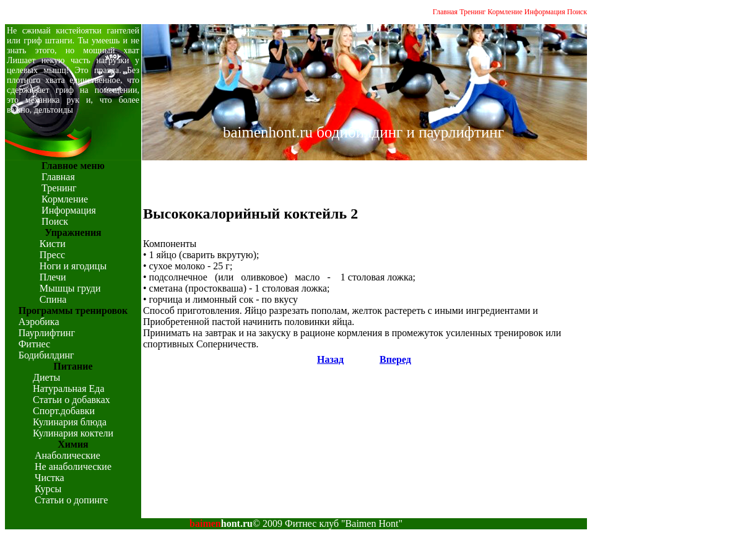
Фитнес (34, 344)
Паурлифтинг (47, 333)
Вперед (395, 359)
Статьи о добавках (72, 400)
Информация (545, 12)
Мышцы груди (70, 288)
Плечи (53, 277)
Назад (330, 359)
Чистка (50, 478)
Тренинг (472, 12)
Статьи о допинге (71, 500)
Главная (445, 12)
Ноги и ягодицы (73, 266)
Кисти (53, 244)
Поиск (577, 12)
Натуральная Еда (69, 388)
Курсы (48, 489)
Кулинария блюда (70, 422)
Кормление (505, 12)
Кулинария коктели (73, 433)
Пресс (52, 255)
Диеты (46, 377)
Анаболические (67, 455)
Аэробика (39, 322)
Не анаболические (73, 466)
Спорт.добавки (64, 411)
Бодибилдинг (46, 355)
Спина (53, 299)
